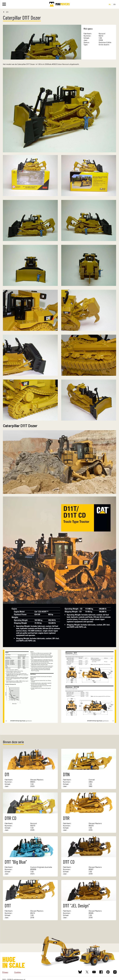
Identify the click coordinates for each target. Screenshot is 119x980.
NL (110, 4)
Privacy (5, 972)
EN (115, 4)
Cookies (18, 972)
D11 (7, 12)
